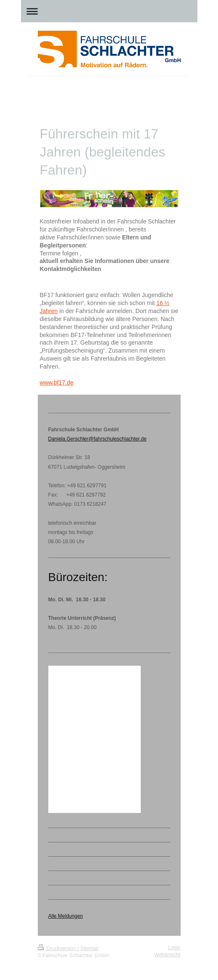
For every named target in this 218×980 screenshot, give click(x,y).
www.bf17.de (57, 382)
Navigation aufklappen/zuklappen (109, 11)
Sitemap (89, 948)
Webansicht (167, 955)
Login (174, 948)
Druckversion (58, 948)
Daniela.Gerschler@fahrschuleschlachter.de (97, 439)
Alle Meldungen (66, 916)
